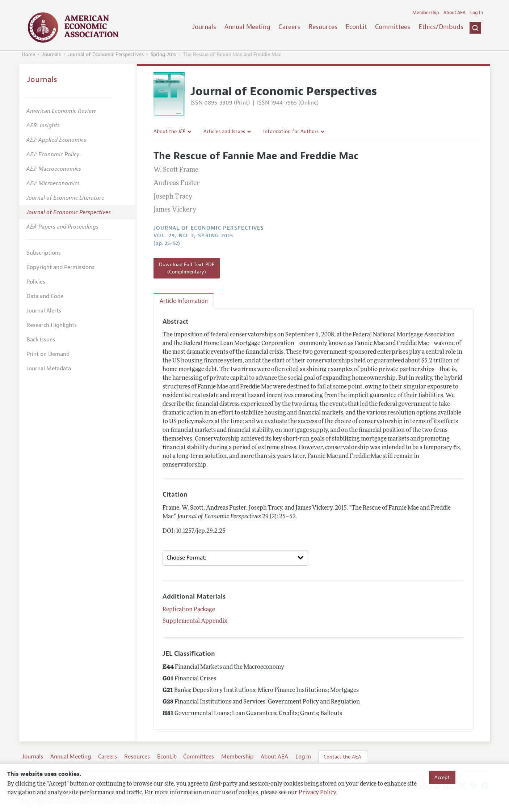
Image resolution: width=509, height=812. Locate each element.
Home (28, 54)
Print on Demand (48, 354)
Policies (36, 282)
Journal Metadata (49, 369)
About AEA (455, 13)
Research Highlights (52, 325)
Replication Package (189, 610)
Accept (442, 777)
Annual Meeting (247, 27)
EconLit (356, 27)
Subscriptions (44, 253)
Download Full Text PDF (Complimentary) (187, 268)
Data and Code (45, 296)
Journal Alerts (44, 311)
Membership (426, 13)
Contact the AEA (342, 757)
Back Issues (41, 340)
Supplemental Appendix (195, 621)
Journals (204, 27)
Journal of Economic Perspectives (106, 54)
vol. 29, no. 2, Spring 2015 (193, 236)
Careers (289, 27)
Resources (323, 27)
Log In (477, 13)
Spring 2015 (163, 54)
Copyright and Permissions (60, 267)
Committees (393, 27)
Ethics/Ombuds (441, 27)
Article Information (184, 301)
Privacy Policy (317, 793)
